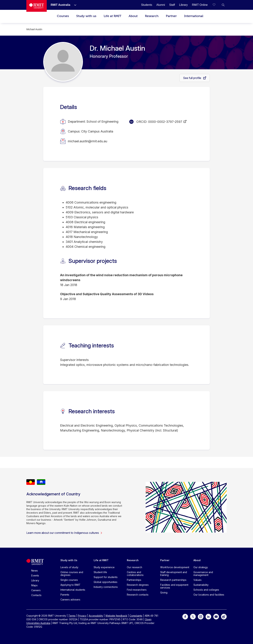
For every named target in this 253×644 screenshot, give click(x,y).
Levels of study (69, 567)
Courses (63, 16)
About (133, 16)
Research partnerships (173, 580)
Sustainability (201, 585)
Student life (100, 572)
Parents (65, 595)
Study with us (86, 16)
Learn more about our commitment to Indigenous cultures (64, 533)
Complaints (136, 616)
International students (73, 590)
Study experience (104, 567)
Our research (134, 567)
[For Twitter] (193, 616)
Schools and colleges (206, 590)
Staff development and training (174, 574)
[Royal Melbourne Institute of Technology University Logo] (37, 6)
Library (35, 580)
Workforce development (175, 567)
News (35, 571)
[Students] (147, 5)
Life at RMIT (112, 16)
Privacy (82, 616)
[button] (223, 5)
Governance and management (203, 574)
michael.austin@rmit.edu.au (87, 141)
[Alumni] (161, 5)
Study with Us (69, 560)
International (194, 16)
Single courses (69, 580)
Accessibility (96, 616)
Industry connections (106, 587)
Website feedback (116, 616)
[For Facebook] (185, 616)
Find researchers (137, 590)
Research (152, 16)
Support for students (106, 577)
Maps (34, 585)
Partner (171, 16)
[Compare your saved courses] (216, 5)
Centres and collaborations (135, 574)
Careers (36, 590)
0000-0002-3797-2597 (165, 122)
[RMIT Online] (200, 5)
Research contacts (138, 595)
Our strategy (201, 567)
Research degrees (138, 585)
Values (197, 580)
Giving (164, 592)
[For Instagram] (201, 616)
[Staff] (172, 5)
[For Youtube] (216, 616)
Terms (72, 616)
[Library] (184, 5)
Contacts (36, 595)
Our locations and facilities (209, 595)
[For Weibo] (224, 616)
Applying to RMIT (70, 585)
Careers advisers (70, 600)
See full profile (192, 78)
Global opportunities (106, 582)
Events (35, 575)
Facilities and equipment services (174, 586)
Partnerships (134, 580)
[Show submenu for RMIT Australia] (74, 5)
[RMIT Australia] (60, 5)
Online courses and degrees (72, 574)
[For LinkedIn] (208, 616)
